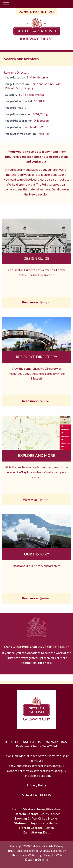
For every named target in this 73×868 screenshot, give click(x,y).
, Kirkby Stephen (36, 814)
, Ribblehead (36, 809)
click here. (45, 663)
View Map (36, 499)
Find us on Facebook (37, 775)
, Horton (36, 828)
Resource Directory (37, 357)
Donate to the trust (37, 12)
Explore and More (37, 455)
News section (39, 194)
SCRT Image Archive (32, 95)
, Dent (36, 832)
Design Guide (36, 258)
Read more (37, 302)
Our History (36, 554)
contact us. (40, 161)
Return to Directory (16, 73)
